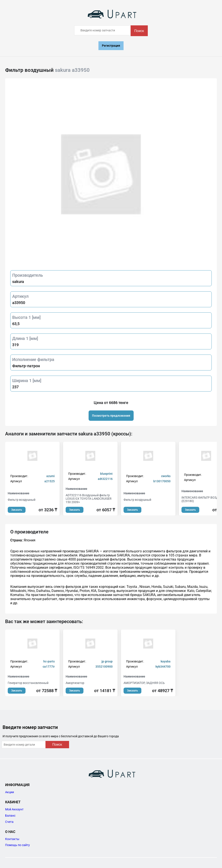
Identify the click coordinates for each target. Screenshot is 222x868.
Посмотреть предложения (111, 416)
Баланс (10, 816)
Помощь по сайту (17, 845)
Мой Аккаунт (14, 809)
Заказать (17, 510)
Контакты (12, 839)
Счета (9, 822)
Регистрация (111, 46)
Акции (10, 792)
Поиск (139, 31)
